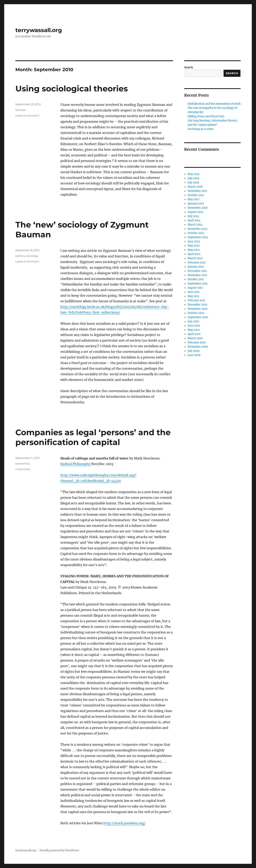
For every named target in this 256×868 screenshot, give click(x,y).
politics (20, 256)
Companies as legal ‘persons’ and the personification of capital (93, 437)
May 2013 (193, 246)
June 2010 (194, 326)
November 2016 (198, 208)
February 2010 (197, 342)
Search (189, 67)
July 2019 (193, 178)
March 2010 (195, 338)
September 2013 (198, 237)
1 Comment (23, 469)
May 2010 (194, 330)
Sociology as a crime (200, 129)
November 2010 (197, 309)
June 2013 (194, 241)
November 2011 (197, 275)
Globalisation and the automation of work (214, 104)
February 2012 (197, 263)
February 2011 (196, 300)
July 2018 (193, 183)
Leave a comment (27, 115)
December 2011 (197, 271)
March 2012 (195, 258)
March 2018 (195, 187)
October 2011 (196, 279)
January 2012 (196, 267)
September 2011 (198, 284)
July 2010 (193, 321)
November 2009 (198, 347)
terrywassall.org (39, 30)
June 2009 (194, 355)
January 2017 (196, 204)
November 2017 (197, 191)
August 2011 (195, 288)
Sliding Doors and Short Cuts (206, 116)
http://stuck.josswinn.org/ (124, 823)
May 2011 (193, 296)
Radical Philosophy (75, 464)
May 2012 (194, 250)
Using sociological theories (72, 89)
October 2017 (196, 195)
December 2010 (197, 305)
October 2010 (196, 313)
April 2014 (194, 220)
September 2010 (198, 317)
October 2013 (196, 233)
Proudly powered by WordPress (59, 850)
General (20, 110)
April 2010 (194, 334)
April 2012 (194, 254)
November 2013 (197, 229)
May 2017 (194, 199)
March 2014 (195, 225)
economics (22, 463)
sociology (32, 256)
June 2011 (194, 292)
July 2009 (194, 351)
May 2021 (194, 174)
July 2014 (193, 216)
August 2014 (195, 212)
